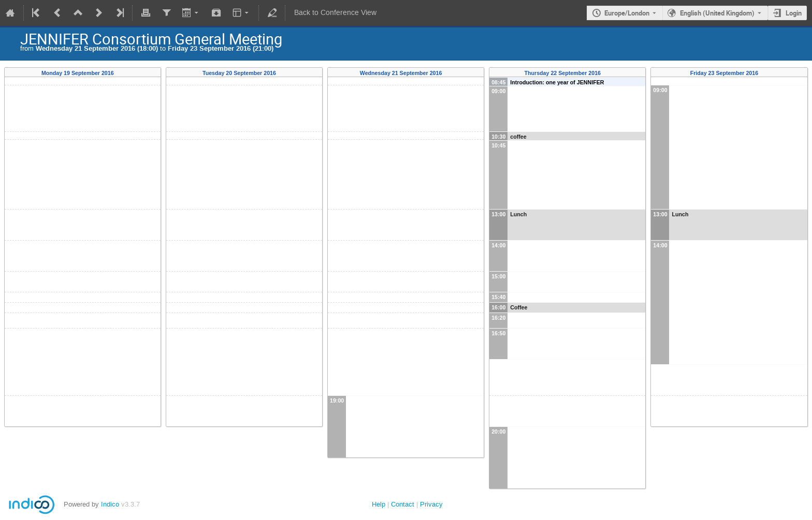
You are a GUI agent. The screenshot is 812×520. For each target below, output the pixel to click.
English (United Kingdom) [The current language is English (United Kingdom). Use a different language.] (717, 13)
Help (379, 504)
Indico (110, 504)
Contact (403, 504)
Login (794, 13)
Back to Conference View (335, 13)
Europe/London (627, 13)
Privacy (431, 504)
